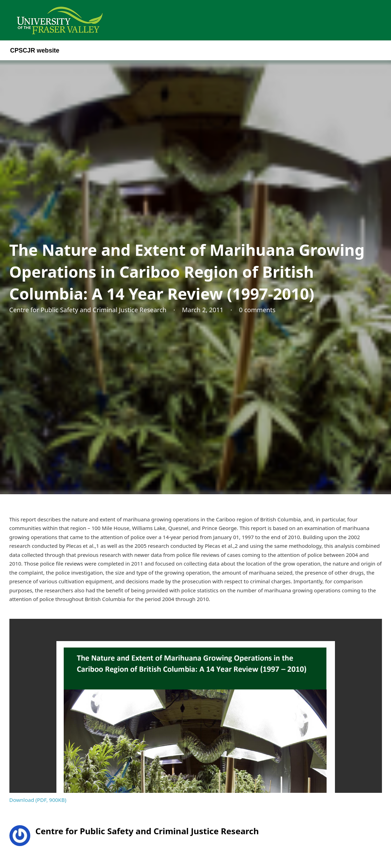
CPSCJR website (35, 50)
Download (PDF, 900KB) (38, 800)
